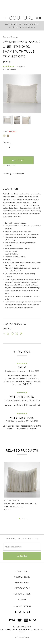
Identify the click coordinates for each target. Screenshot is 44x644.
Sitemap (22, 599)
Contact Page (22, 571)
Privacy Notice (22, 588)
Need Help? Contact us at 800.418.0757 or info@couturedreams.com (22, 26)
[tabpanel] (22, 489)
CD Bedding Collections (19, 268)
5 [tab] (27, 519)
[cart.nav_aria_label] (39, 18)
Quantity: (7, 142)
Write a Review (9, 69)
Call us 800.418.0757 (22, 627)
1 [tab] (17, 519)
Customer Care (22, 577)
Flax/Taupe (27, 231)
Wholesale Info (22, 583)
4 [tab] (25, 519)
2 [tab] (19, 519)
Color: (10, 131)
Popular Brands (22, 594)
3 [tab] (22, 519)
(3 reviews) (21, 66)
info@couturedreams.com (22, 282)
